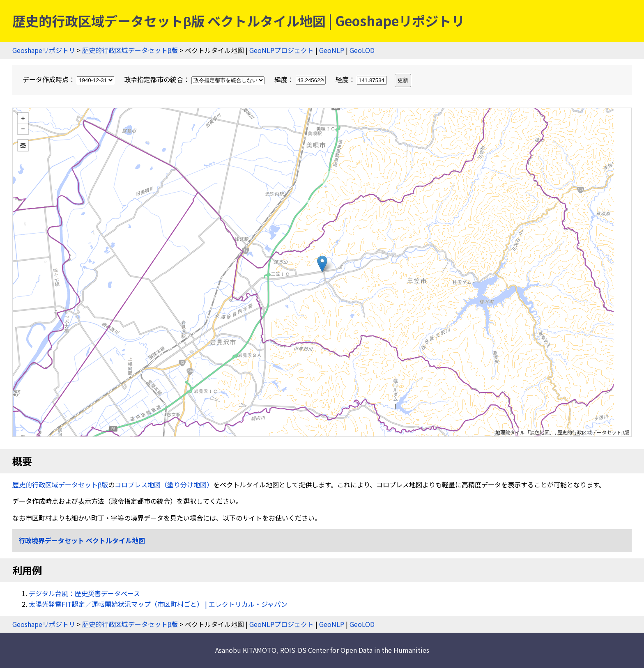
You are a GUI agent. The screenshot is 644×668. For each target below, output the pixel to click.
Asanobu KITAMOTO (246, 650)
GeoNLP (332, 50)
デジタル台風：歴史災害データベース (84, 593)
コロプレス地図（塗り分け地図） (164, 484)
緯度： (301, 79)
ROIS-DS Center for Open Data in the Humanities (355, 650)
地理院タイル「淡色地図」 (525, 432)
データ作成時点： (69, 79)
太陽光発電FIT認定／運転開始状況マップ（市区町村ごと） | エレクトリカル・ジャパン (158, 604)
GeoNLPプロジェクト (282, 50)
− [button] (23, 129)
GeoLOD (362, 50)
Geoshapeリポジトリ (44, 50)
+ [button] (23, 118)
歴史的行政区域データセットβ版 (130, 50)
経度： (362, 79)
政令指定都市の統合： (195, 79)
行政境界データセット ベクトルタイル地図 (82, 540)
